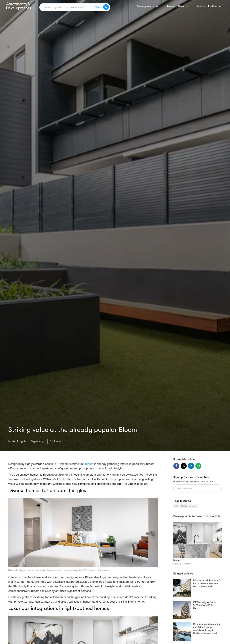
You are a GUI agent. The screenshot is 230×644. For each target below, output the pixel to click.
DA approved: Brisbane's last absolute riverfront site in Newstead (207, 584)
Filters (98, 7)
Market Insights (17, 441)
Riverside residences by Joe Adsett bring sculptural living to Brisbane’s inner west (207, 628)
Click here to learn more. (97, 570)
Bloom (177, 560)
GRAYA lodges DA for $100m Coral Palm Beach (205, 605)
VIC (176, 506)
